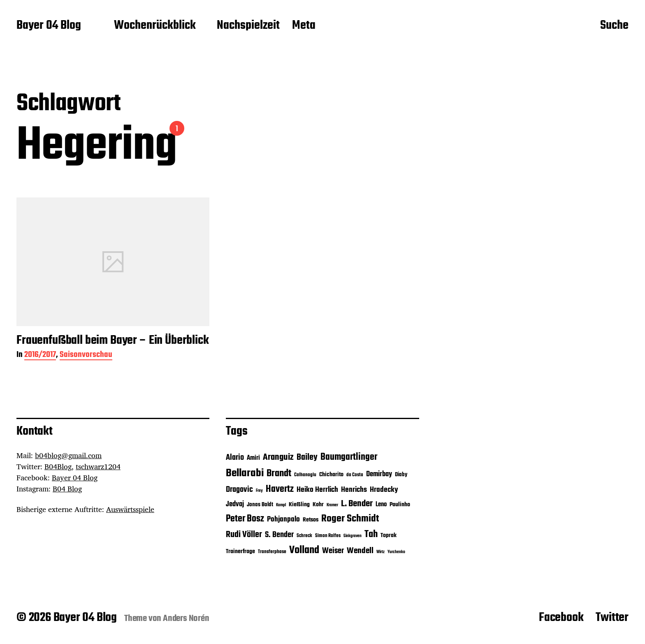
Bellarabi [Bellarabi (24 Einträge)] (245, 473)
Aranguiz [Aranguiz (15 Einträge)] (278, 457)
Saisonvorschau (86, 356)
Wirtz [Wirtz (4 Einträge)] (381, 552)
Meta (304, 26)
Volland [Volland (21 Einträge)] (304, 550)
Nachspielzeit (248, 26)
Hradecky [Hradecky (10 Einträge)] (384, 490)
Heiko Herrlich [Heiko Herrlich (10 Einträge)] (317, 490)
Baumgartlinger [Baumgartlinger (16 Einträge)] (349, 457)
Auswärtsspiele (130, 509)
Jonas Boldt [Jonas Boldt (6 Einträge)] (260, 505)
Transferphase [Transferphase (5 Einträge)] (272, 552)
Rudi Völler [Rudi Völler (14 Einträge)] (244, 535)
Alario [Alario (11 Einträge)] (235, 458)
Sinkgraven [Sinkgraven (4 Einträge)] (353, 536)
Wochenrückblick (155, 26)
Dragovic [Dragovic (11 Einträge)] (239, 490)
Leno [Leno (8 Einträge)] (381, 504)
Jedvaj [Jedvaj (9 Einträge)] (235, 504)
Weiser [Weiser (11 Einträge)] (333, 551)
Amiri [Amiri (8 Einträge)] (253, 458)
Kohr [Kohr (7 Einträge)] (318, 505)
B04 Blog (67, 489)
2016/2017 (40, 356)
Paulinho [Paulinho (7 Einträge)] (400, 505)
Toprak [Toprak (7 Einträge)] (389, 536)
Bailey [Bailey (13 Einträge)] (307, 458)
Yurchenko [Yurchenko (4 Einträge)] (396, 552)
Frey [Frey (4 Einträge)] (259, 491)
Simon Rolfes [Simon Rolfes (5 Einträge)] (328, 536)
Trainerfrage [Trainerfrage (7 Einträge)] (240, 552)
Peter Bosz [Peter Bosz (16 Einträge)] (245, 519)
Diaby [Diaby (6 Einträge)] (401, 475)
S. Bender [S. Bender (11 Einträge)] (279, 535)
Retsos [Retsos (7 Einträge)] (311, 520)
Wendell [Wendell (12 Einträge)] (360, 551)
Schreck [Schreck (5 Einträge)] (304, 536)
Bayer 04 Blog (49, 26)
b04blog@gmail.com (68, 455)
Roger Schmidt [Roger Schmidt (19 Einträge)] (350, 519)
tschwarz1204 (98, 466)
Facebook (561, 618)
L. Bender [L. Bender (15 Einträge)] (357, 504)
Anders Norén (186, 619)
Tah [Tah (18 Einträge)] (371, 534)
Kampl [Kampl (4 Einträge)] (281, 505)
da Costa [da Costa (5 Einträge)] (355, 475)
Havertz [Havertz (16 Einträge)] (280, 489)
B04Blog (58, 466)
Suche (614, 26)
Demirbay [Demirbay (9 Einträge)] (379, 474)
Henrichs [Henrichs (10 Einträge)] (354, 490)
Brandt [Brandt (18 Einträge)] (279, 474)
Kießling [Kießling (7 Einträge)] (299, 505)
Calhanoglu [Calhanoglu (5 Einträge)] (305, 475)
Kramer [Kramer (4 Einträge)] (332, 505)
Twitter (612, 618)
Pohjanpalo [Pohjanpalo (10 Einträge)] (283, 519)
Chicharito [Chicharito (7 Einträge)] (331, 475)
